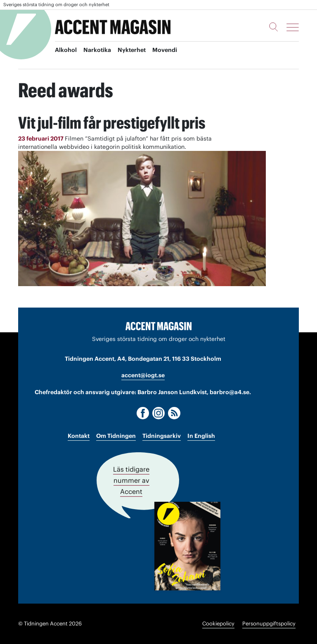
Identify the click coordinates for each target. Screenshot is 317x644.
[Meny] (293, 27)
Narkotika (97, 50)
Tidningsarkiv (162, 436)
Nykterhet (132, 50)
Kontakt (79, 436)
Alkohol (66, 50)
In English (201, 436)
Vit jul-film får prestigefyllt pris (112, 123)
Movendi (165, 50)
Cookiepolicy (218, 624)
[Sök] (274, 27)
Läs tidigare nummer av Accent (131, 480)
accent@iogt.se (143, 375)
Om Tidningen (116, 436)
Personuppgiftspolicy (269, 624)
